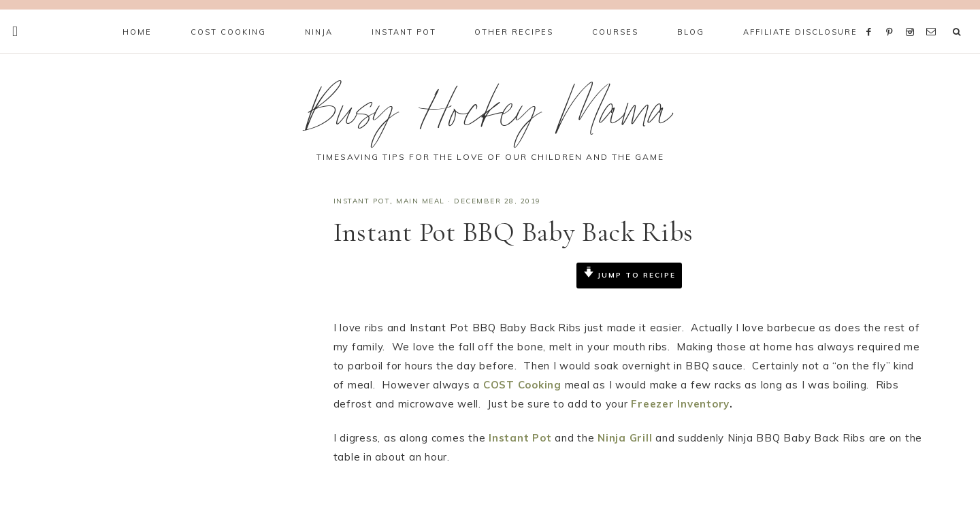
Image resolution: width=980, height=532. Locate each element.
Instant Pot (362, 201)
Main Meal (421, 201)
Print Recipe (378, 309)
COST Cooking (522, 385)
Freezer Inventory (680, 404)
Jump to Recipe (630, 275)
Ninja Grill (625, 438)
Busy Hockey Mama (490, 118)
